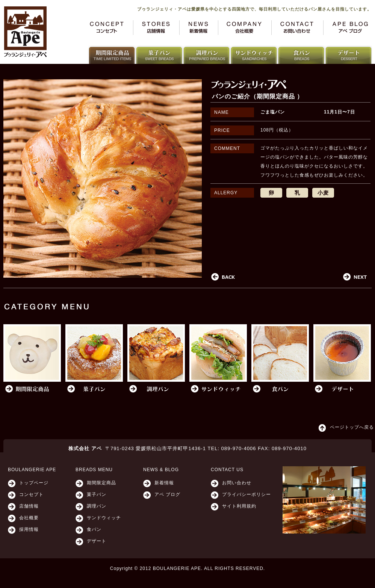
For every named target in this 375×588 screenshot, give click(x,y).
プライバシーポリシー (246, 494)
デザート (97, 541)
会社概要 (29, 518)
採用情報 (29, 529)
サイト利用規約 (239, 506)
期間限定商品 (101, 483)
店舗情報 (29, 506)
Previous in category (223, 277)
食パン (94, 529)
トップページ (34, 483)
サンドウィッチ (104, 518)
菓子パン (97, 494)
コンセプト (31, 494)
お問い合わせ (237, 483)
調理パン (97, 506)
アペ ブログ (167, 494)
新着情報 (164, 483)
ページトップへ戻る (352, 427)
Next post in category (355, 277)
